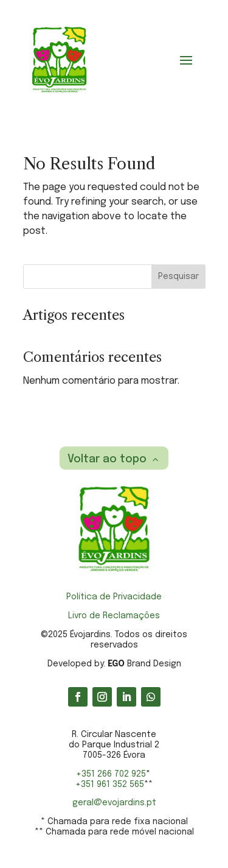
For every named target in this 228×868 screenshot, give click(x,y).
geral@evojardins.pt (114, 803)
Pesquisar (178, 277)
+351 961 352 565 (110, 785)
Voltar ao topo (107, 459)
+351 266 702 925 (111, 774)
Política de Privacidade (114, 597)
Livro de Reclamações (114, 616)
